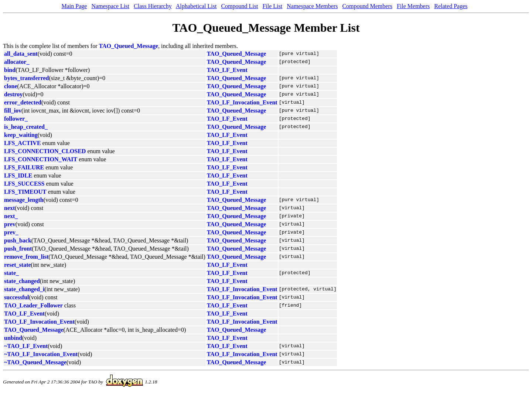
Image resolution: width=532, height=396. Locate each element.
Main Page (74, 6)
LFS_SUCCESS (24, 184)
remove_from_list (26, 257)
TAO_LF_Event (227, 70)
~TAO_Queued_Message (35, 362)
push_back (18, 240)
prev (10, 224)
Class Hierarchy (153, 6)
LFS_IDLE (18, 175)
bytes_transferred (26, 78)
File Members (413, 6)
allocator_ (17, 62)
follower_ (16, 119)
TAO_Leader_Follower (33, 305)
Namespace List (110, 6)
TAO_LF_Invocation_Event (242, 102)
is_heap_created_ (26, 127)
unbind (13, 338)
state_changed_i (24, 289)
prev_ (11, 232)
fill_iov (13, 111)
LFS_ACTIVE (23, 143)
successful (17, 297)
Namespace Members (312, 6)
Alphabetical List (196, 6)
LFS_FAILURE (24, 167)
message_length (24, 200)
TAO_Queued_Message (129, 46)
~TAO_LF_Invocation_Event (41, 354)
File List (272, 6)
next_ (11, 216)
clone (11, 86)
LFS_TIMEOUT (25, 192)
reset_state (18, 265)
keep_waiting (21, 135)
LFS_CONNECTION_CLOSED (45, 151)
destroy (13, 94)
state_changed (22, 281)
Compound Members (367, 6)
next (9, 208)
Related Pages (451, 6)
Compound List (239, 6)
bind (10, 70)
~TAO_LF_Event (26, 346)
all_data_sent (21, 54)
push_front (18, 249)
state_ (11, 273)
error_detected (23, 102)
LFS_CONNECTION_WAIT (41, 159)
